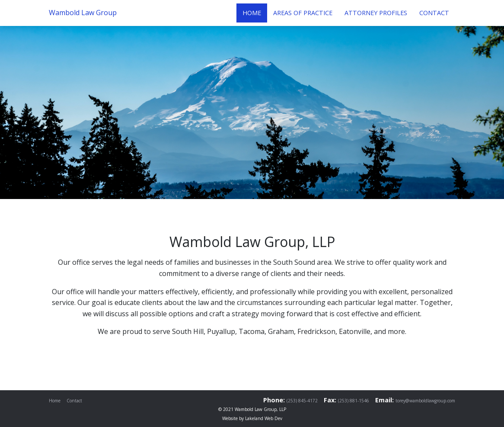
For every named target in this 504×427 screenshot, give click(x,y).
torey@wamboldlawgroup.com (425, 401)
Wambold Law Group (83, 13)
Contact (74, 401)
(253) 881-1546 (354, 401)
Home (55, 401)
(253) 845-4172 (302, 401)
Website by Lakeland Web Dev (252, 418)
